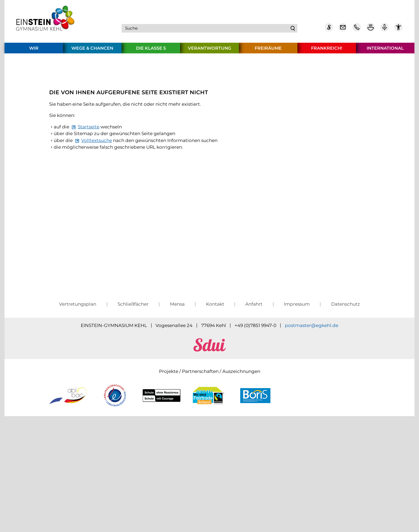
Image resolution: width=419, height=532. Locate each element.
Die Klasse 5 (151, 50)
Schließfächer (133, 406)
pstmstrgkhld (312, 427)
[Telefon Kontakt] (357, 29)
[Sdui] (329, 29)
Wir (34, 50)
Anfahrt (254, 406)
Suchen (293, 29)
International (385, 50)
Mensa (177, 406)
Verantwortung (210, 50)
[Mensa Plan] (371, 29)
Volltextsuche (97, 238)
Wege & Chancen (92, 50)
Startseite (89, 224)
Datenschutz (346, 406)
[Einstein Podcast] (385, 29)
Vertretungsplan (78, 406)
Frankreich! (327, 50)
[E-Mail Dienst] (343, 29)
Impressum (297, 406)
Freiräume (268, 50)
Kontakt (215, 406)
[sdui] (210, 451)
